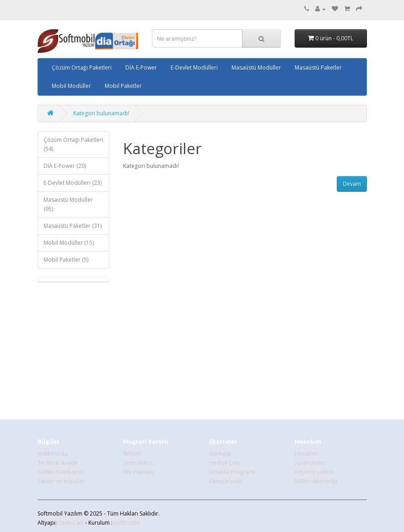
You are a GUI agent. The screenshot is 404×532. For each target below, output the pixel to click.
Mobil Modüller (71, 86)
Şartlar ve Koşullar (61, 481)
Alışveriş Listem (315, 472)
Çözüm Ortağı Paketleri (82, 67)
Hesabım (306, 454)
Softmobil (127, 523)
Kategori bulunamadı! (101, 113)
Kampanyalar (226, 481)
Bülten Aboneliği (316, 481)
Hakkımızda (53, 454)
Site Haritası (138, 472)
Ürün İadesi (138, 463)
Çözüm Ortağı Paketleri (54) (73, 144)
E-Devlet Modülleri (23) (73, 183)
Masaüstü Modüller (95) (68, 204)
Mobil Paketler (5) (66, 260)
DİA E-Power (141, 67)
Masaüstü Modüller (256, 67)
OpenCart (71, 523)
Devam (352, 184)
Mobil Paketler (123, 86)
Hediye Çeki (224, 463)
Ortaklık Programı (232, 472)
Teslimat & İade (58, 463)
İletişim (132, 454)
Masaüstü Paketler (318, 67)
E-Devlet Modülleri (194, 67)
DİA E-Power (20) (65, 166)
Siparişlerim (310, 463)
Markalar (221, 454)
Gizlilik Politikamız (60, 472)
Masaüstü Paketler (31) (73, 226)
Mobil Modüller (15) (69, 243)
